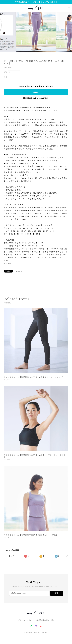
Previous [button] (4, 32)
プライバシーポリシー (26, 620)
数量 (5, 77)
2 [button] (34, 54)
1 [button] (32, 54)
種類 (5, 72)
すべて (11, 556)
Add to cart (36, 92)
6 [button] (40, 54)
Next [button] (68, 32)
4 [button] (37, 54)
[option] (36, 32)
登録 (57, 593)
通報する (19, 271)
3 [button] (35, 54)
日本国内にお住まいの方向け (36, 98)
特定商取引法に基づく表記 (45, 620)
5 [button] (39, 54)
